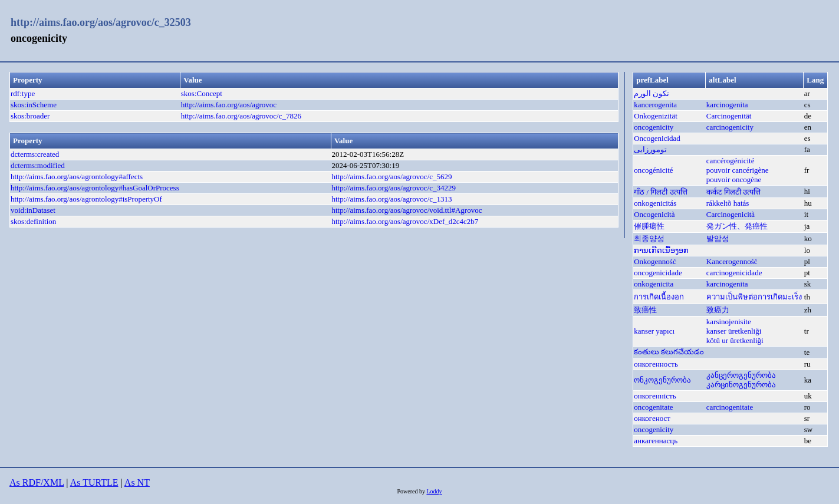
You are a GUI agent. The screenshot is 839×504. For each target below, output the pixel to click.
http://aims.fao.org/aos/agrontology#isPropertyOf (86, 199)
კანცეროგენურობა (741, 375)
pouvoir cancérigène (738, 170)
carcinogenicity (730, 127)
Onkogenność (655, 261)
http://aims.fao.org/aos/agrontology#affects (77, 177)
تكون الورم (652, 93)
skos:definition (33, 221)
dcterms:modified (38, 165)
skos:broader (30, 116)
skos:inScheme (34, 105)
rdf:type (23, 93)
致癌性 (645, 310)
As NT (137, 482)
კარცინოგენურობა (741, 385)
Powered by (412, 491)
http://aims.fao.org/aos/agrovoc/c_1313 (391, 199)
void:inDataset (33, 210)
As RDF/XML (37, 482)
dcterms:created (35, 154)
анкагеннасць (656, 441)
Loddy (434, 491)
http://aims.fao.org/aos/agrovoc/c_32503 (101, 22)
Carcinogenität (729, 116)
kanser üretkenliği (734, 331)
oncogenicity (654, 127)
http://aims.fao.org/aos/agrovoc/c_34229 (394, 188)
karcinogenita (727, 105)
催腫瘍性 (649, 226)
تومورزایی (650, 149)
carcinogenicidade (734, 273)
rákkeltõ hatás (728, 203)
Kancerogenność (732, 261)
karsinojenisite (729, 322)
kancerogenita (655, 105)
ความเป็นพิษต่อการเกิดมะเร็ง (754, 297)
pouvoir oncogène (734, 179)
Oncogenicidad (657, 138)
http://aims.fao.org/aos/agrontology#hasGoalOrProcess (95, 188)
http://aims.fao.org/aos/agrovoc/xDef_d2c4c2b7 (405, 221)
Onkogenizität (656, 116)
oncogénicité (653, 170)
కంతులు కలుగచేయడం (669, 352)
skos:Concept (202, 93)
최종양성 (649, 238)
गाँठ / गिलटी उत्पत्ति (660, 192)
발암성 (718, 238)
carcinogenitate (730, 407)
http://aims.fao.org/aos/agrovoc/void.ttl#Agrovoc (407, 210)
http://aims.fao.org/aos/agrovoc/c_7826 (241, 116)
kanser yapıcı (654, 331)
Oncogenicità (654, 214)
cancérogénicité (731, 161)
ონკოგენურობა (662, 380)
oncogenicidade (658, 273)
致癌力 (718, 310)
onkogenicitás (655, 203)
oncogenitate (653, 407)
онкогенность (656, 364)
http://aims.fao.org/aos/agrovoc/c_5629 (391, 177)
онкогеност (652, 418)
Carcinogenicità (731, 214)
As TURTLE (94, 482)
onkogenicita (654, 284)
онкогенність (655, 396)
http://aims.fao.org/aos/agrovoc (229, 105)
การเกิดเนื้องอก (659, 297)
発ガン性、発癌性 (737, 226)
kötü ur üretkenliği (735, 340)
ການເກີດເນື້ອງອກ (661, 250)
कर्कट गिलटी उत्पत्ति (734, 192)
